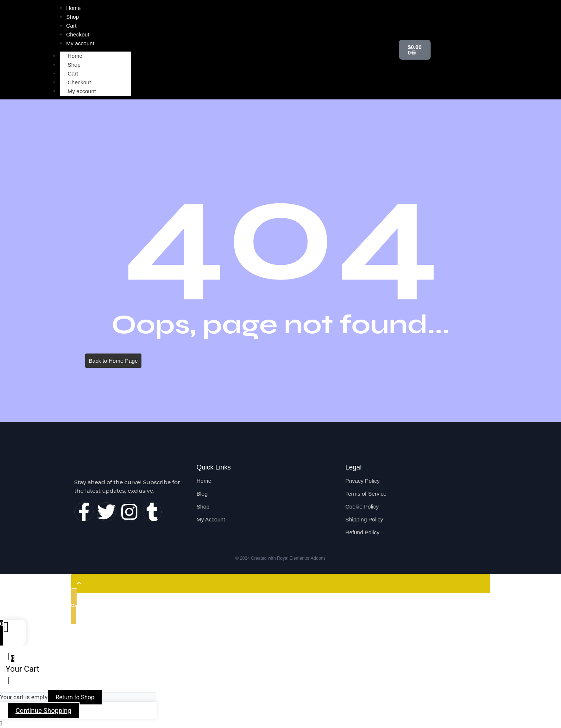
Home (75, 56)
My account (82, 91)
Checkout (79, 82)
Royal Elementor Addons (301, 558)
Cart (73, 73)
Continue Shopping (43, 711)
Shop (74, 65)
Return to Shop (75, 697)
